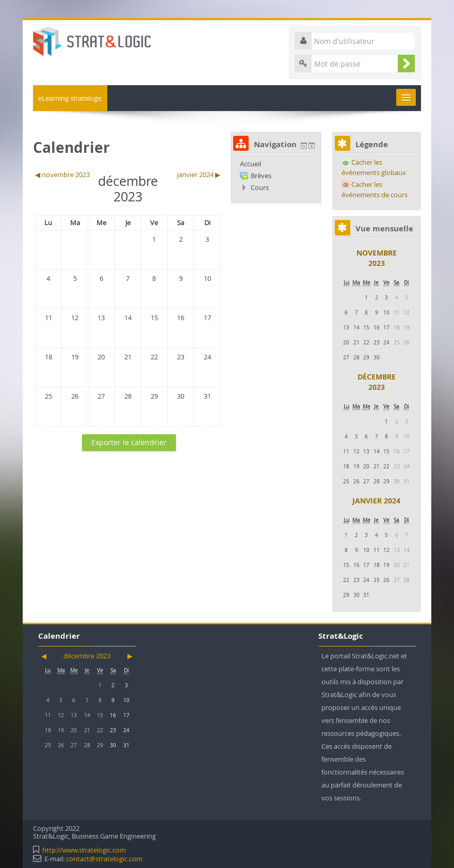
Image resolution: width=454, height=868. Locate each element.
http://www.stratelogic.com (84, 850)
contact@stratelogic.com (104, 859)
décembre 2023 (377, 382)
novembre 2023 (377, 258)
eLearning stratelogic (70, 98)
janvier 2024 (376, 501)
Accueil (250, 164)
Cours (260, 187)
